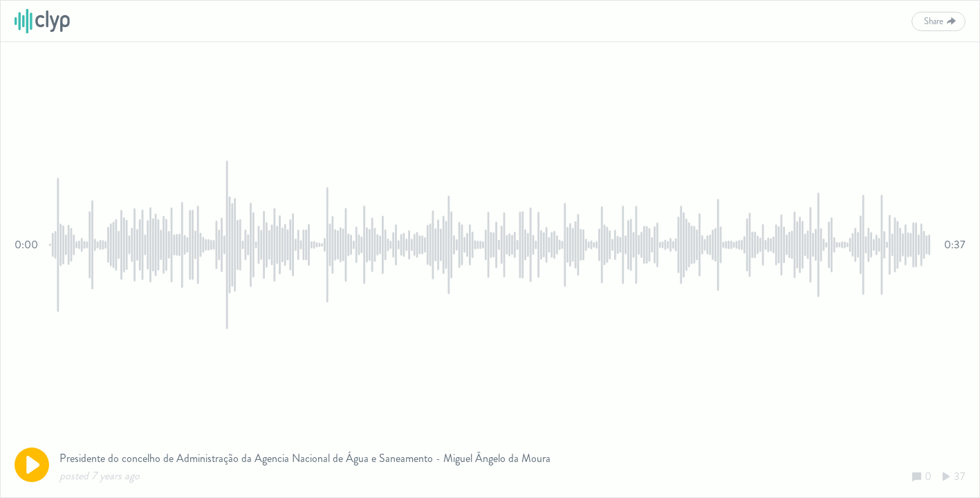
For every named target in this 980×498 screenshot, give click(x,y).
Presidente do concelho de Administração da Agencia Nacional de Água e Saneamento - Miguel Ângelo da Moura (305, 458)
